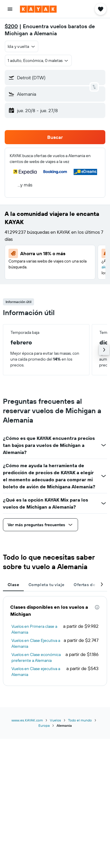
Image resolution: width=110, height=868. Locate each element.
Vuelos (55, 720)
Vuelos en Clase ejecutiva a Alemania (36, 672)
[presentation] (97, 607)
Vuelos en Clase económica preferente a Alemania (36, 657)
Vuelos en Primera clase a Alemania (34, 629)
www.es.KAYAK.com (27, 720)
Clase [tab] (13, 585)
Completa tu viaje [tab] (46, 585)
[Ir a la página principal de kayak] (38, 9)
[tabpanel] (55, 641)
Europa (44, 725)
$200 (11, 26)
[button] (10, 9)
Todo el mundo (80, 720)
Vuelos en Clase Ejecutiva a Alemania (36, 643)
